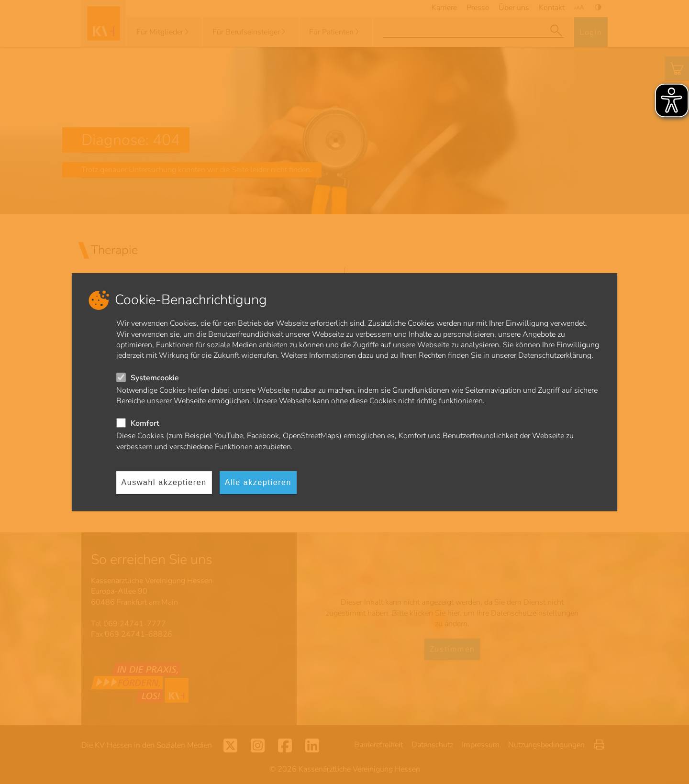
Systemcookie (155, 378)
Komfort (145, 423)
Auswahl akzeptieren (164, 482)
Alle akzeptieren (258, 482)
